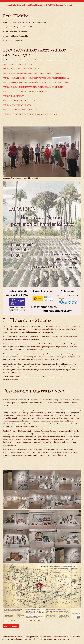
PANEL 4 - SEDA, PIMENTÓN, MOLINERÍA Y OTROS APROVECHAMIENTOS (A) (36, 78)
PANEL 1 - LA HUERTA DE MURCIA (17, 64)
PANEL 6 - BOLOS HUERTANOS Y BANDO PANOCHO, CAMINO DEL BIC (33, 87)
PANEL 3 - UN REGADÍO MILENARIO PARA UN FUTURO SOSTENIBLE (32, 73)
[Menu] (3, 5)
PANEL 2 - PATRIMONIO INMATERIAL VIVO (21, 69)
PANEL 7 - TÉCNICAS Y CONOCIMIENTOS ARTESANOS (26, 92)
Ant (6, 626)
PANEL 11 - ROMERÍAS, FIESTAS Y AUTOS (20, 110)
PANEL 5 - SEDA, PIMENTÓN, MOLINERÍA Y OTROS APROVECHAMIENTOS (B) (36, 83)
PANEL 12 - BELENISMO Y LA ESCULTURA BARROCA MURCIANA (30, 114)
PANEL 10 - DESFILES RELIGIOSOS (17, 105)
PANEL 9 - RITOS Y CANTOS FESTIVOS (19, 101)
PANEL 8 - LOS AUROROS (13, 96)
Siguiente (14, 626)
